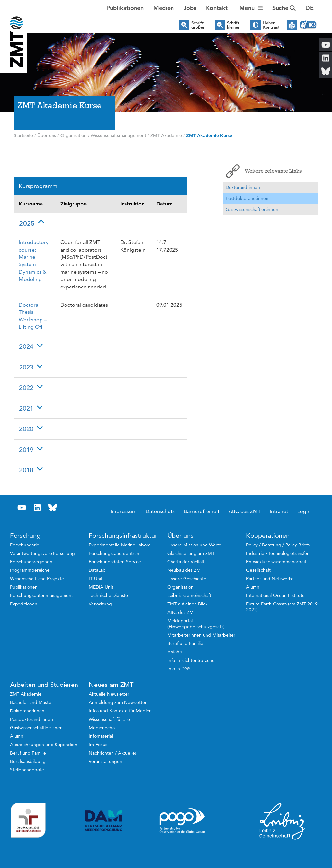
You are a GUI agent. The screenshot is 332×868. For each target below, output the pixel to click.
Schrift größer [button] (198, 25)
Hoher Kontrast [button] (271, 25)
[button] (309, 8)
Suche (284, 8)
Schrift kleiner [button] (233, 25)
